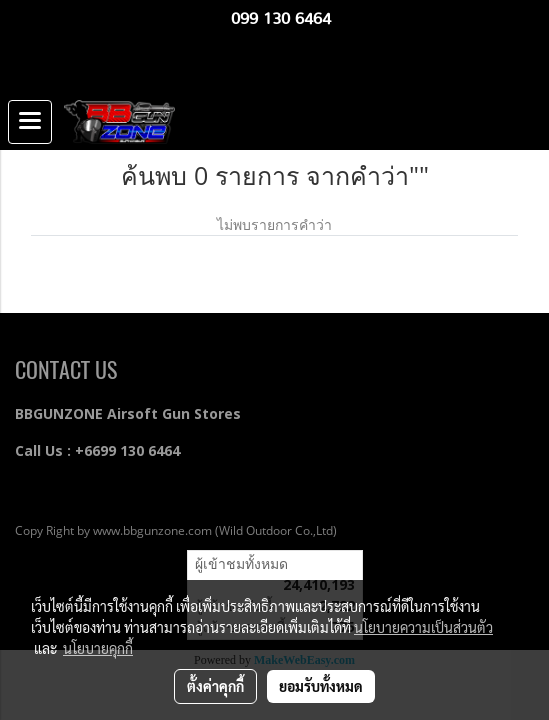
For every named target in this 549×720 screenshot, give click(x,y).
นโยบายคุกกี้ (98, 648)
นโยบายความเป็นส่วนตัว (423, 627)
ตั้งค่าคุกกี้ (215, 686)
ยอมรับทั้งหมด (321, 686)
